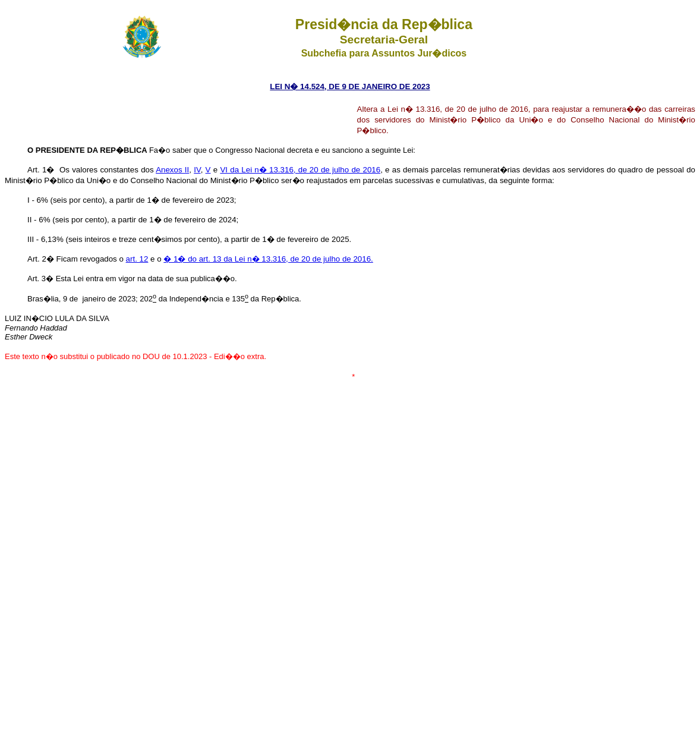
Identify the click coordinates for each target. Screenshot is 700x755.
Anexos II (172, 170)
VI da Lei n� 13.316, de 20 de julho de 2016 (300, 170)
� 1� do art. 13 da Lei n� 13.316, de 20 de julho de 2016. (268, 259)
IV (197, 170)
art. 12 (137, 259)
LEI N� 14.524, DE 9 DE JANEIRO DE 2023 (350, 86)
